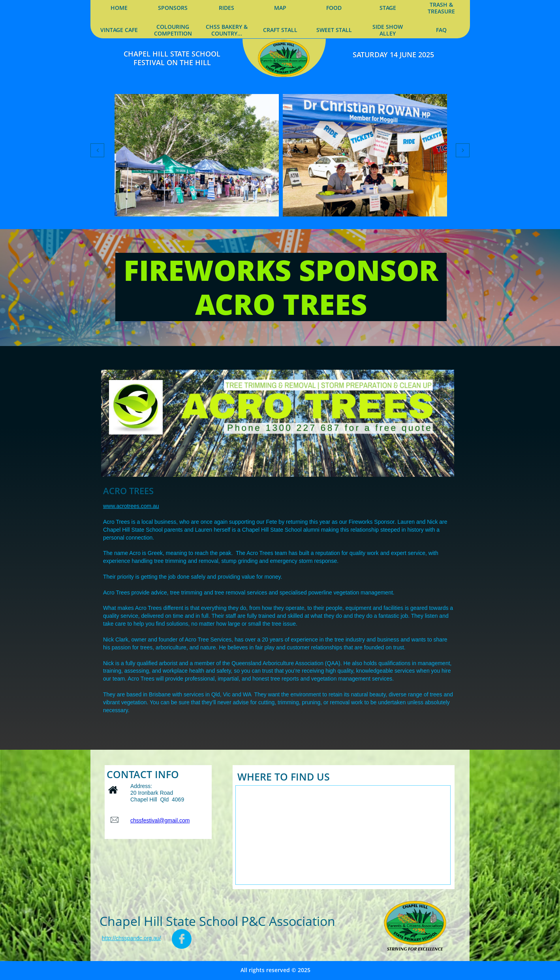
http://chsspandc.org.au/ (131, 938)
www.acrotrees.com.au (131, 506)
